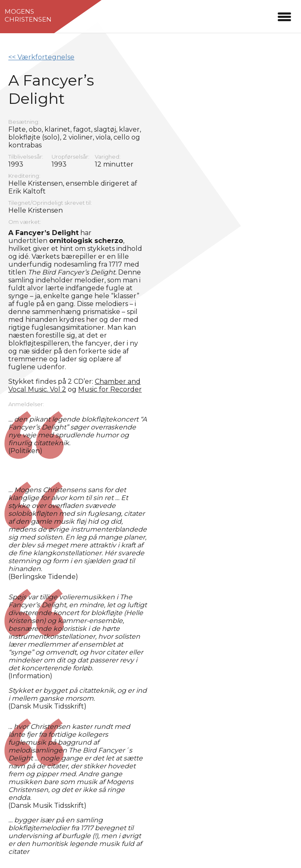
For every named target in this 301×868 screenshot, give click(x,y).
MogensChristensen (28, 15)
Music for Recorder (110, 389)
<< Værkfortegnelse (41, 57)
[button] (284, 16)
